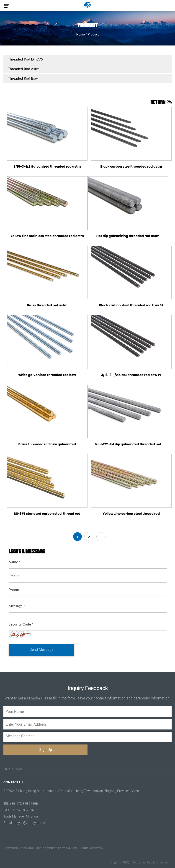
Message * (17, 606)
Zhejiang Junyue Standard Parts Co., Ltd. (49, 848)
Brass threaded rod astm (47, 305)
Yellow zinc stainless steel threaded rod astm (47, 236)
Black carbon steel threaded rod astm (131, 167)
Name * (15, 562)
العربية (165, 862)
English (116, 862)
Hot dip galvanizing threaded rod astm (128, 236)
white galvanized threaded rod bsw (47, 375)
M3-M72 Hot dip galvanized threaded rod (128, 444)
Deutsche (138, 862)
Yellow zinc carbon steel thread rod (131, 514)
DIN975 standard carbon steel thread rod (47, 514)
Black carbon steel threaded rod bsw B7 (131, 305)
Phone (14, 589)
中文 (126, 862)
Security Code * (21, 624)
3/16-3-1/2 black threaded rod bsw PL (131, 375)
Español (153, 862)
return (161, 102)
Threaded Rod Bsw (23, 78)
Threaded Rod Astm (23, 69)
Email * (14, 576)
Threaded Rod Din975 (25, 59)
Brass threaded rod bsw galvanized (47, 444)
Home (80, 34)
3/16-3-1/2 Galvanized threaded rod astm (47, 167)
